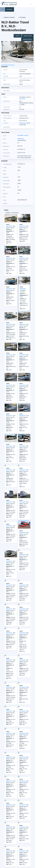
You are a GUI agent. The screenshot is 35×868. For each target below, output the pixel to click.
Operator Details (28, 36)
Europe (3, 860)
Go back (22, 17)
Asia (2, 857)
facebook (9, 847)
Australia (4, 859)
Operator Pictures (27, 39)
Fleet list (18, 36)
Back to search (9, 17)
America (3, 855)
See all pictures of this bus (8, 65)
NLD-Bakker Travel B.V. (23, 135)
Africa (3, 854)
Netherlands (22, 99)
